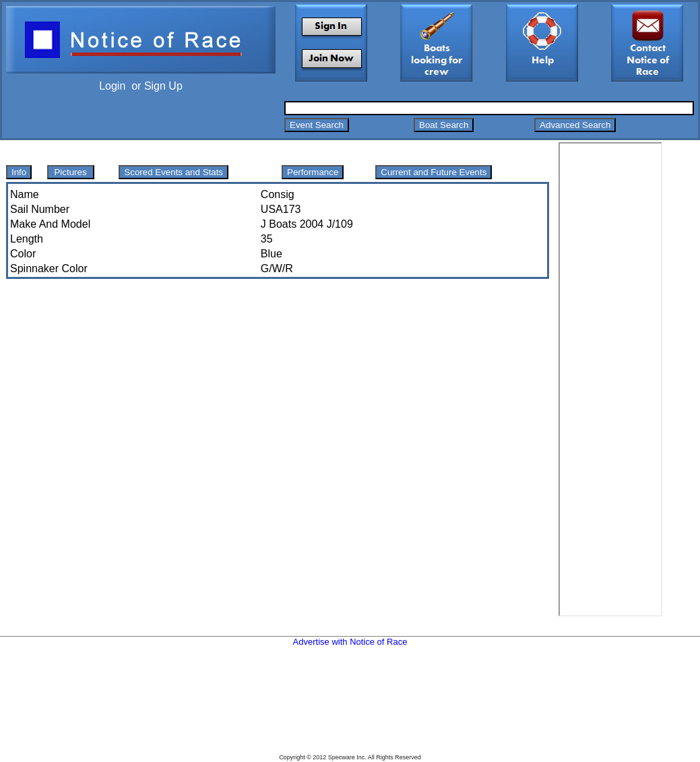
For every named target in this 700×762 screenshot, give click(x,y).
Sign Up (163, 86)
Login (112, 86)
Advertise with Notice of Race (350, 642)
